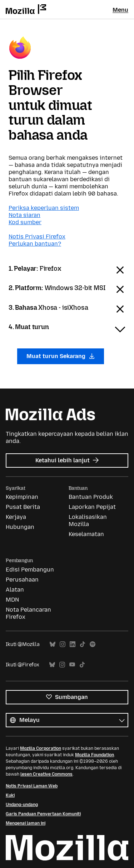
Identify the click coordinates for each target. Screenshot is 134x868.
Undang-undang (22, 805)
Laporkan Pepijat (92, 507)
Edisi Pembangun (30, 570)
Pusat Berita (23, 507)
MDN (12, 600)
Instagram (63, 644)
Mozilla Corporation (41, 748)
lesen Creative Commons (46, 774)
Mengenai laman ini (26, 823)
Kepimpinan (22, 497)
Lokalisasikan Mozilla (88, 520)
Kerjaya (16, 517)
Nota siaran (24, 215)
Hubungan (20, 527)
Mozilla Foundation (95, 755)
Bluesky (53, 644)
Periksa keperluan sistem (44, 208)
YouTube (72, 665)
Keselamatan (86, 534)
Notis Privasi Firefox (37, 237)
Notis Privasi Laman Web (32, 786)
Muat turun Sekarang (61, 356)
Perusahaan (22, 580)
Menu (120, 10)
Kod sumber (25, 222)
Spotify (93, 644)
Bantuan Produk (91, 497)
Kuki (10, 795)
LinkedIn (73, 644)
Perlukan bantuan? (35, 244)
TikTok (83, 644)
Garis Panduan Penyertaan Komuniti (43, 814)
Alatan (15, 590)
